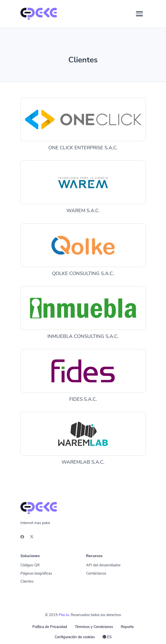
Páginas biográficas (36, 573)
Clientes (27, 581)
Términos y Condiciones (94, 627)
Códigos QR (30, 565)
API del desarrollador (103, 565)
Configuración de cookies (75, 637)
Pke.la (64, 615)
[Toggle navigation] (139, 14)
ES (107, 637)
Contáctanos (96, 573)
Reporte (127, 627)
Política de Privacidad (50, 627)
